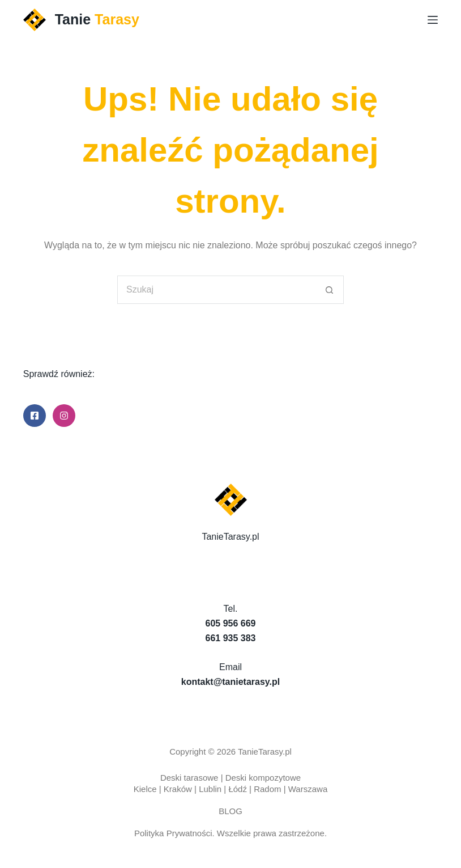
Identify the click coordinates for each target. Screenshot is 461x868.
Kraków (178, 789)
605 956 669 (231, 623)
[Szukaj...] (216, 290)
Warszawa (308, 789)
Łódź (238, 789)
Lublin (210, 789)
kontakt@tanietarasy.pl (231, 682)
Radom (267, 789)
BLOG (231, 811)
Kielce (145, 789)
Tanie (97, 19)
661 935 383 (231, 638)
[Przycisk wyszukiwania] (330, 290)
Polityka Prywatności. (174, 833)
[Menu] (433, 20)
